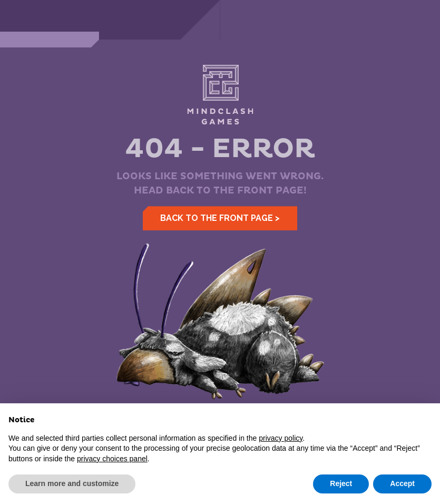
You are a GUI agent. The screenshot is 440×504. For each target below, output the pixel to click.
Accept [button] (402, 483)
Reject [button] (341, 483)
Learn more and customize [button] (72, 483)
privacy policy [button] (281, 438)
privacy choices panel (112, 459)
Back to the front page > (220, 218)
